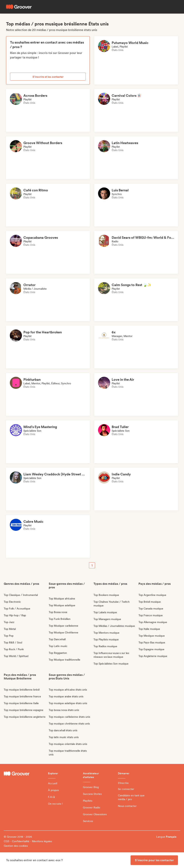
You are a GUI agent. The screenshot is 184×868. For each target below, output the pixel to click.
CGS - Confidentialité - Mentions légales (28, 841)
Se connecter (126, 789)
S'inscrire (123, 783)
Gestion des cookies (16, 846)
